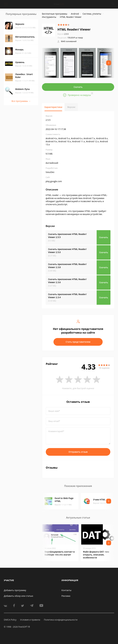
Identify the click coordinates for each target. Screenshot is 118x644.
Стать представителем (78, 342)
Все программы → (21, 101)
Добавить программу (15, 590)
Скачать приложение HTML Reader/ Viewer (67, 236)
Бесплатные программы (55, 14)
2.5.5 (63, 34)
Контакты (66, 590)
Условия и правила (30, 620)
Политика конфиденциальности (61, 620)
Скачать (78, 87)
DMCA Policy (10, 620)
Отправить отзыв (78, 452)
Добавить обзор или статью (19, 596)
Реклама (66, 596)
